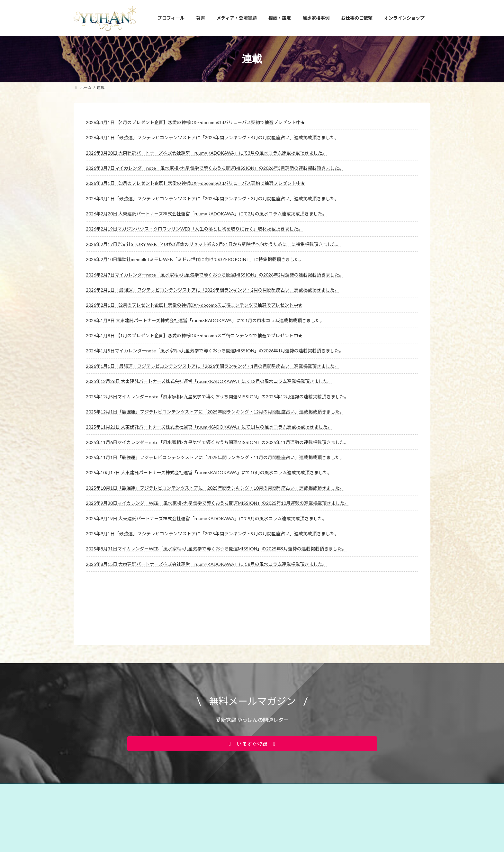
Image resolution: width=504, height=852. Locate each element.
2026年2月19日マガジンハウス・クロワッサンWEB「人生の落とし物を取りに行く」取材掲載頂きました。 (194, 229)
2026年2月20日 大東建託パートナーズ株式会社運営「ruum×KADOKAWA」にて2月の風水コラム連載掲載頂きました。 (206, 214)
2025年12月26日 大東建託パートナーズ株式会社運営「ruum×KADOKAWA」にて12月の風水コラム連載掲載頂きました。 (209, 381)
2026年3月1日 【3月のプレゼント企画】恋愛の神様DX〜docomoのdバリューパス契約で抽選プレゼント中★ (195, 183)
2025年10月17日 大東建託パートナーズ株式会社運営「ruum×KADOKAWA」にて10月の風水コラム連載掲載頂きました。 (209, 472)
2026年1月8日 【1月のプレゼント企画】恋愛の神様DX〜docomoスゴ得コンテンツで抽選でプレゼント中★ (194, 335)
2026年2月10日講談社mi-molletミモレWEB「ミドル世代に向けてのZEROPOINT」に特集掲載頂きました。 (195, 259)
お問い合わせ (328, 750)
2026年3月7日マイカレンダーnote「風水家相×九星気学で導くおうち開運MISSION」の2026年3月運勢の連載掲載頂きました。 (215, 168)
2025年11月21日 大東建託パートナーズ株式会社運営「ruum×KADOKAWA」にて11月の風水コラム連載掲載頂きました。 (209, 427)
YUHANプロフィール (98, 750)
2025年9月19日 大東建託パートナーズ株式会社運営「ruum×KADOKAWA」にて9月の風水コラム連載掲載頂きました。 (206, 518)
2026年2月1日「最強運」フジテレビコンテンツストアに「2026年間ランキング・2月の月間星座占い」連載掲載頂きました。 (212, 290)
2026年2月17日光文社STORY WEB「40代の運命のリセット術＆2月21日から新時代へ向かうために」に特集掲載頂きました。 (213, 244)
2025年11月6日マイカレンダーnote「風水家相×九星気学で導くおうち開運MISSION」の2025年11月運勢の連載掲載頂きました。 (217, 442)
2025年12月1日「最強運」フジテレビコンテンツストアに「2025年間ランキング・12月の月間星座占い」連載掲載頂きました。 (215, 412)
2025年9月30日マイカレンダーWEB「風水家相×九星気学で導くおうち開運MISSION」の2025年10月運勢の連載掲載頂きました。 (217, 503)
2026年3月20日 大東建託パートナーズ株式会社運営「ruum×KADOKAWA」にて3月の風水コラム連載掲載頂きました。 (206, 153)
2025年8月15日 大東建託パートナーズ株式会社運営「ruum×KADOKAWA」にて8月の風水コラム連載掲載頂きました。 (206, 564)
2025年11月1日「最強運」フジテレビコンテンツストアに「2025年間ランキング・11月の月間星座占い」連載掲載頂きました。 (215, 457)
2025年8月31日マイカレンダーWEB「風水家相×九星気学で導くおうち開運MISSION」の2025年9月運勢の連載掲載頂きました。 (216, 549)
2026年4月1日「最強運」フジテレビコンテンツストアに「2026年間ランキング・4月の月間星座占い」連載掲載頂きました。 (212, 137)
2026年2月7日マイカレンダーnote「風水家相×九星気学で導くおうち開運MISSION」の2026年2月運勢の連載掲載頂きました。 (215, 275)
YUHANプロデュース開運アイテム (158, 750)
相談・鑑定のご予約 (287, 750)
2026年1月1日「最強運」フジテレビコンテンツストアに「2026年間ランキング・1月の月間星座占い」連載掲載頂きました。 (212, 366)
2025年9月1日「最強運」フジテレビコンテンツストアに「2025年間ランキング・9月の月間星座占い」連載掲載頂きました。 (212, 534)
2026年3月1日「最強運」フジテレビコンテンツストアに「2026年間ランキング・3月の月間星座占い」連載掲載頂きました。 (212, 199)
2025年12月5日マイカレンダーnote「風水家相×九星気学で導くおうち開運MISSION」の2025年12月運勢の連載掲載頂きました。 (217, 397)
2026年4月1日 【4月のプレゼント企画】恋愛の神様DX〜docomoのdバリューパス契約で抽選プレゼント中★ (195, 122)
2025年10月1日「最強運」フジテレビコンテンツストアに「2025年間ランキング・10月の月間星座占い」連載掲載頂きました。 (215, 488)
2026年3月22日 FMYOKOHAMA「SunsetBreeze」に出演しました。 (323, 846)
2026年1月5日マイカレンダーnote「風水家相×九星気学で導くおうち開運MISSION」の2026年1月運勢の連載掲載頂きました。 (215, 351)
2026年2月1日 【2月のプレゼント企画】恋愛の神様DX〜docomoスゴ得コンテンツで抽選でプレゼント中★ (194, 305)
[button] (252, 704)
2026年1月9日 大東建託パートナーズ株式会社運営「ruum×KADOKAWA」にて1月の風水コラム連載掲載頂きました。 (205, 320)
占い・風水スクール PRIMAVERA (229, 750)
